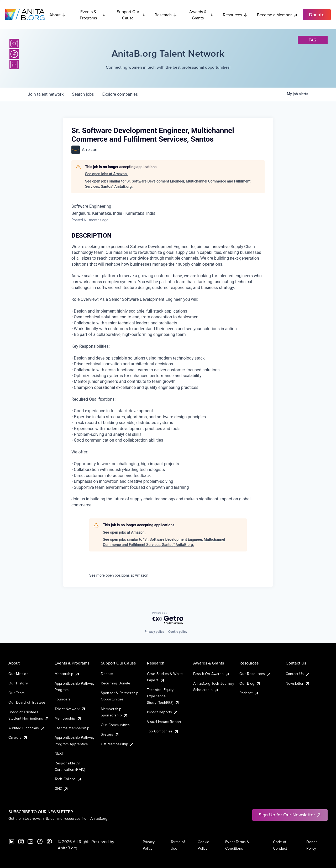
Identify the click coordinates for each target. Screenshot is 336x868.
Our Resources (255, 674)
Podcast (249, 693)
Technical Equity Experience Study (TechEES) (163, 696)
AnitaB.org (67, 848)
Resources (235, 15)
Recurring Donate (116, 683)
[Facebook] (14, 54)
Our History (18, 683)
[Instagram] (14, 44)
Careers (18, 737)
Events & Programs (93, 15)
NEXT (59, 753)
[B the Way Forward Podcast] (49, 842)
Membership (68, 718)
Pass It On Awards (212, 674)
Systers (110, 734)
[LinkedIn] (14, 65)
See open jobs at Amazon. (106, 174)
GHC (62, 789)
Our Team (16, 693)
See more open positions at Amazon (119, 575)
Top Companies (163, 731)
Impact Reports (163, 712)
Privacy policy (154, 632)
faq (313, 40)
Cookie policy (178, 632)
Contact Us (298, 674)
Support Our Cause (131, 15)
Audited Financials (27, 728)
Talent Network (70, 709)
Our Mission (19, 674)
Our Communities (115, 725)
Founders (63, 699)
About (58, 15)
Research (166, 15)
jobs (83, 94)
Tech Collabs (68, 779)
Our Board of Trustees (27, 702)
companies (120, 94)
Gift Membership (118, 744)
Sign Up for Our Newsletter (290, 815)
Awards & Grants (201, 15)
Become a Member (277, 15)
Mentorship (67, 674)
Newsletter (298, 683)
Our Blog (250, 683)
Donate (107, 674)
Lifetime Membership (72, 728)
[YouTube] (30, 842)
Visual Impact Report (164, 722)
